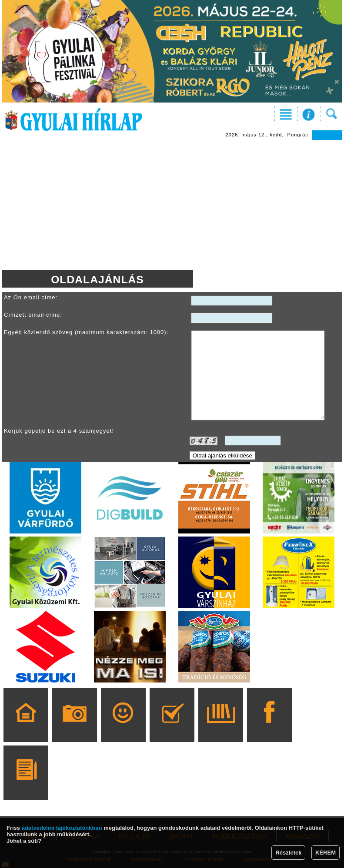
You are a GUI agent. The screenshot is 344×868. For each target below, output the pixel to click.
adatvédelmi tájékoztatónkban (62, 828)
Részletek (288, 853)
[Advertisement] (172, 205)
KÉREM (326, 853)
